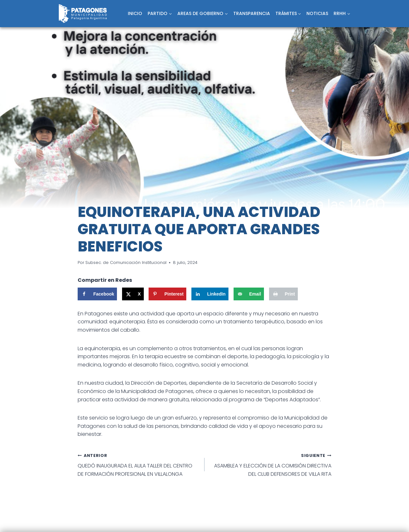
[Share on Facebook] (97, 294)
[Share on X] (133, 294)
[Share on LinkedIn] (210, 294)
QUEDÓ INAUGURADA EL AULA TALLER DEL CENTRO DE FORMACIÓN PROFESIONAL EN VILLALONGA (139, 464)
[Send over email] (249, 294)
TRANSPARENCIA (252, 13)
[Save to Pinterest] (167, 294)
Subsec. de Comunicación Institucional (126, 262)
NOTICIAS (317, 13)
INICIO (135, 13)
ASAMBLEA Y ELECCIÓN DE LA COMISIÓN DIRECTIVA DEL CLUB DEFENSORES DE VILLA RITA (270, 464)
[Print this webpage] (283, 294)
